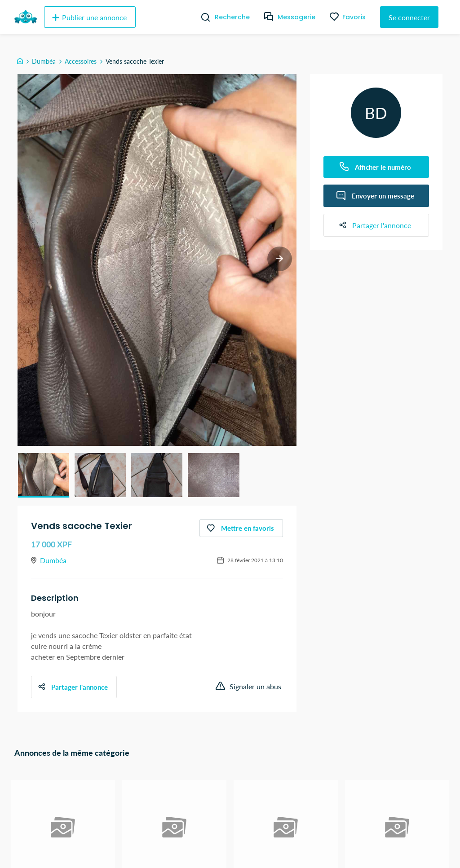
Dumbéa (44, 61)
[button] (44, 475)
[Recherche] (202, 17)
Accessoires (81, 61)
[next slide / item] (280, 259)
